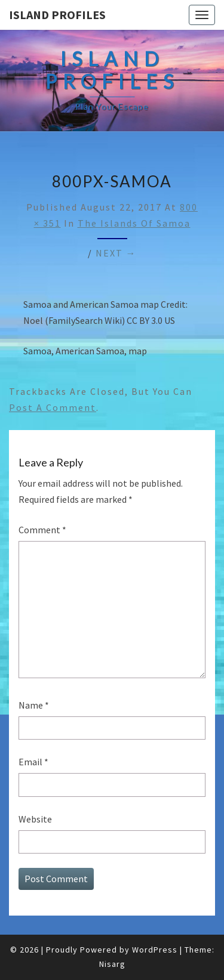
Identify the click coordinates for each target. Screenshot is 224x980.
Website (35, 819)
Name (34, 705)
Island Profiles (57, 15)
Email (33, 762)
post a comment (53, 407)
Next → (116, 253)
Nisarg (112, 964)
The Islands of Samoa (134, 223)
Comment (42, 530)
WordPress (155, 950)
